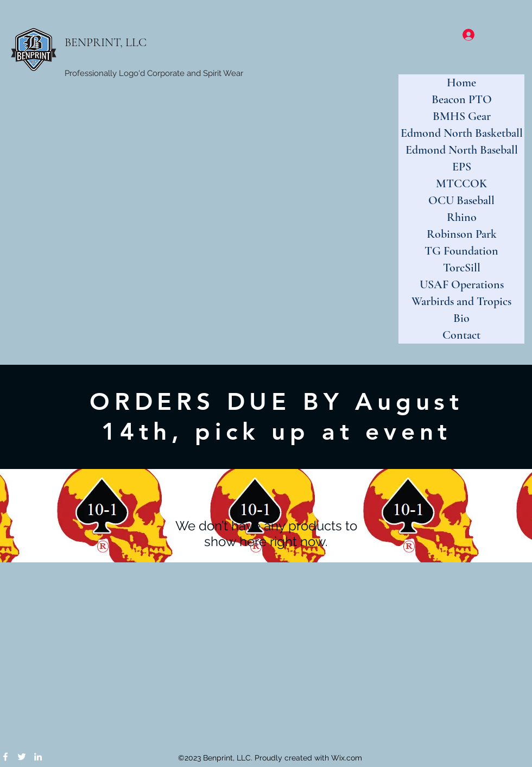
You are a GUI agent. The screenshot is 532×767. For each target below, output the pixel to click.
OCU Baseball (461, 200)
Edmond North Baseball (462, 150)
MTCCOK (461, 183)
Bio (461, 318)
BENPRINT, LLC (106, 42)
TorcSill (462, 268)
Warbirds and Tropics (461, 301)
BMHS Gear (462, 116)
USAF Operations (462, 284)
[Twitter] (22, 757)
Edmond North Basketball (462, 133)
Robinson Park (462, 234)
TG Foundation (461, 251)
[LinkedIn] (38, 757)
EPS (462, 167)
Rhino (462, 217)
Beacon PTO (462, 99)
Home (461, 83)
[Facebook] (5, 757)
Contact (461, 335)
